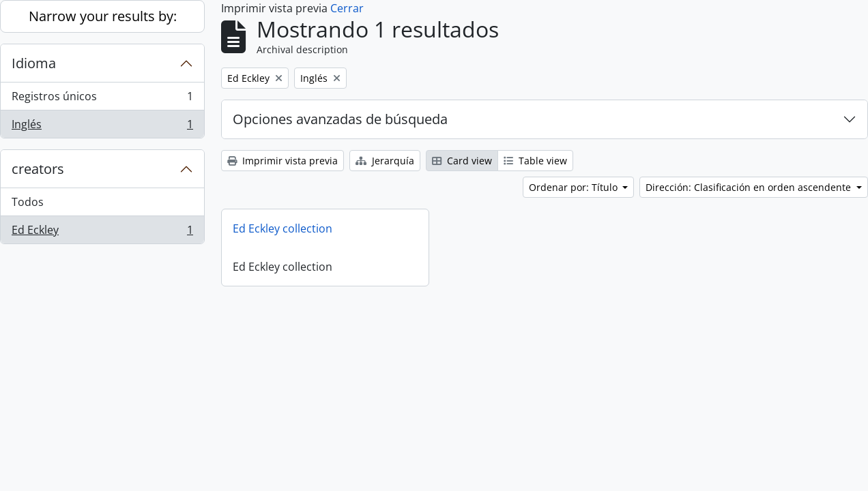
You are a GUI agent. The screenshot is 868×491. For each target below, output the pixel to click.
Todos (28, 202)
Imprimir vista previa (283, 161)
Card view (462, 161)
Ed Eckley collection (283, 228)
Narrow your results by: (103, 16)
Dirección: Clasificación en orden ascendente (750, 187)
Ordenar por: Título (575, 187)
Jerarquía (385, 161)
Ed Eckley (102, 233)
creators (38, 169)
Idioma (34, 63)
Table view (535, 161)
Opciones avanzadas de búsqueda (340, 119)
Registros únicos (102, 99)
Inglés (102, 127)
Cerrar (347, 8)
